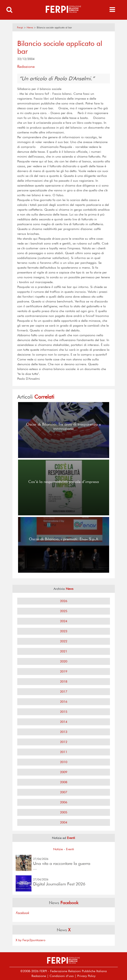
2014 (64, 722)
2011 (64, 752)
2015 (64, 712)
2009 (64, 772)
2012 (64, 742)
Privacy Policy (86, 976)
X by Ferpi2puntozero (30, 940)
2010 (64, 762)
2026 (64, 601)
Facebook (22, 913)
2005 (64, 812)
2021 (64, 651)
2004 (64, 822)
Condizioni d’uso (62, 976)
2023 (64, 631)
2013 (64, 732)
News (30, 27)
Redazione (39, 976)
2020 (64, 661)
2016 (64, 702)
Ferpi (20, 27)
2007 (64, 792)
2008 (64, 782)
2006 (64, 802)
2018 (64, 681)
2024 (64, 621)
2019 (64, 671)
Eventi (70, 849)
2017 (64, 692)
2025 (64, 611)
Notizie (58, 849)
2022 (64, 641)
